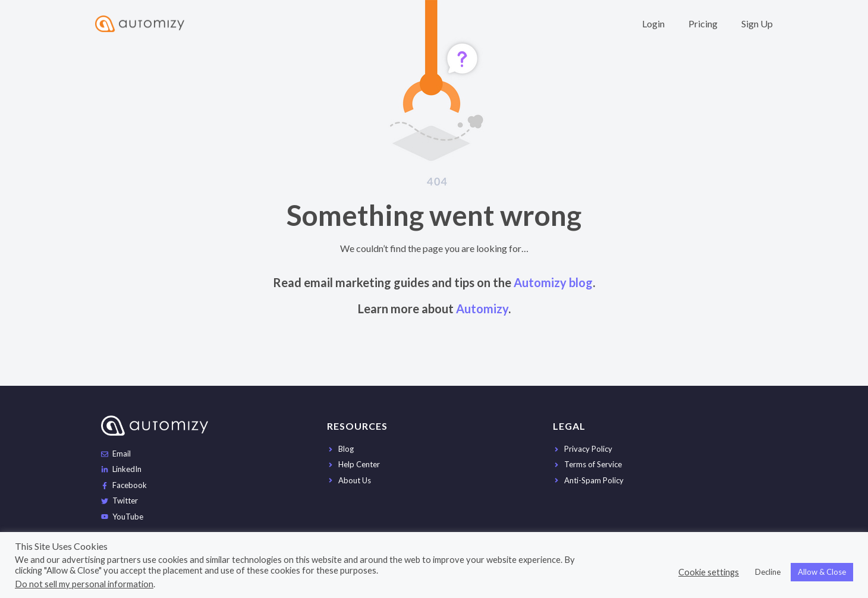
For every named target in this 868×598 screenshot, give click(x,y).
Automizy (482, 309)
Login (653, 23)
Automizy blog (553, 282)
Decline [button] (768, 572)
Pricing (703, 23)
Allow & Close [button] (822, 572)
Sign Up (757, 23)
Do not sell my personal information (84, 584)
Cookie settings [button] (709, 572)
